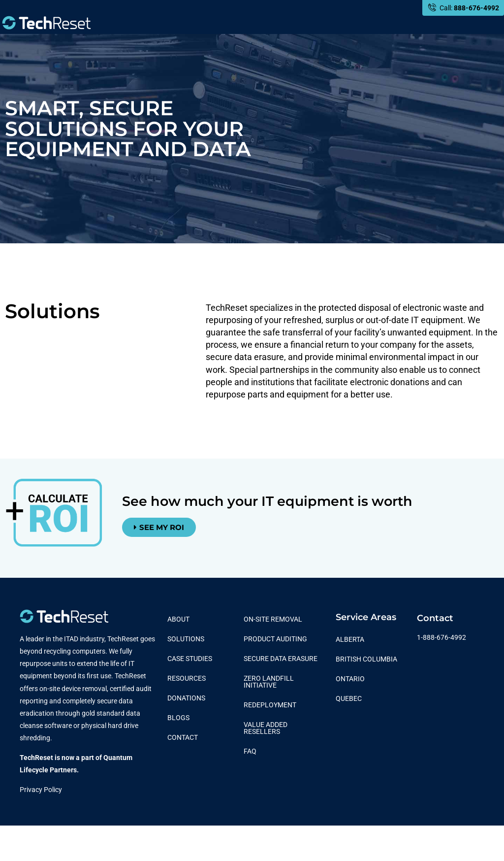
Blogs (178, 718)
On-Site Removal (273, 619)
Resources (187, 678)
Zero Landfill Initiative (269, 682)
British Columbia (366, 659)
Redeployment (270, 705)
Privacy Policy (41, 790)
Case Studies (190, 659)
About (178, 619)
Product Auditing (275, 639)
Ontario (350, 679)
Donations (186, 698)
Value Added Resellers (266, 728)
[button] (159, 527)
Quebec (349, 698)
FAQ (250, 751)
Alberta (350, 639)
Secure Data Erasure (281, 659)
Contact (183, 737)
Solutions (186, 639)
